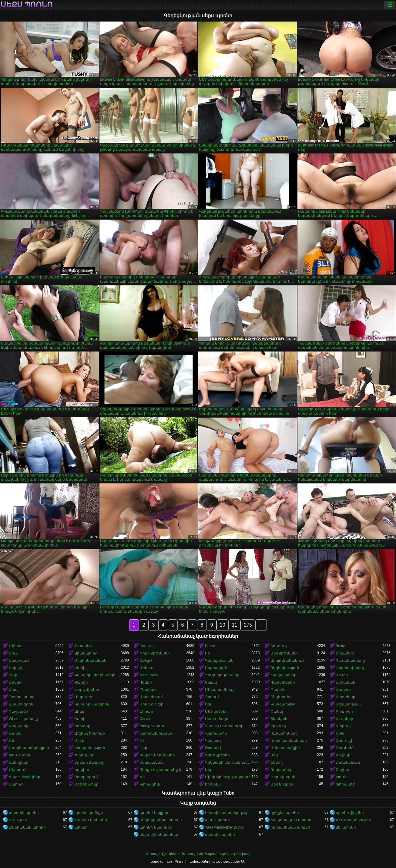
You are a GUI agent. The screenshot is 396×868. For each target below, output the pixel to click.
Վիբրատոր (216, 733)
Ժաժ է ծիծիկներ (25, 777)
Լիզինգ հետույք (90, 733)
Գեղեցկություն (285, 668)
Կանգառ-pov (283, 704)
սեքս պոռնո (27, 5)
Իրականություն (90, 748)
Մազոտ (343, 690)
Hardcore (147, 646)
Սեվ (274, 755)
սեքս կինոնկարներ (159, 835)
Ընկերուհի (281, 697)
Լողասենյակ (348, 762)
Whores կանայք (23, 719)
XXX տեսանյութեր (353, 820)
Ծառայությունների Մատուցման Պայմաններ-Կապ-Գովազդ (198, 854)
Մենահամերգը (220, 690)
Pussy (210, 646)
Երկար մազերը (89, 762)
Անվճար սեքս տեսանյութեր (163, 820)
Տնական (279, 719)
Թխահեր (83, 646)
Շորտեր (82, 726)
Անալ (14, 690)
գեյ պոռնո (346, 827)
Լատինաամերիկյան (29, 748)
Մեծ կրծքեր (216, 712)
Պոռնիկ (278, 690)
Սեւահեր (344, 719)
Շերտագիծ (216, 668)
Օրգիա (342, 770)
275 (248, 625)
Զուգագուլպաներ (222, 675)
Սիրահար (346, 697)
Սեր (209, 770)
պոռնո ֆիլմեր (350, 813)
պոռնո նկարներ (156, 827)
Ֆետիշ (277, 762)
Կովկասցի (19, 726)
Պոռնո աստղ (22, 697)
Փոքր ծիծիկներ (154, 653)
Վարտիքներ (283, 682)
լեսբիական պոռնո (27, 827)
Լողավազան (283, 777)
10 (223, 625)
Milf (142, 777)
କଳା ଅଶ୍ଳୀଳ (18, 820)
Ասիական (346, 682)
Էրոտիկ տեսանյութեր (227, 813)
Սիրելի (15, 668)
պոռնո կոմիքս (89, 813)
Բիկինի (343, 755)
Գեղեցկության (219, 661)
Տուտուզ (279, 646)
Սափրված (19, 661)
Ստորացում (86, 777)
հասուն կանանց (91, 820)
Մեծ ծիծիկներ (284, 653)
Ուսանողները (284, 733)
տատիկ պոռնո (24, 813)
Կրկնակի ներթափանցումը (228, 762)
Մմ (12, 741)
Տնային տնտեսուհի (224, 726)
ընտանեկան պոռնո (290, 827)
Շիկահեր (345, 653)
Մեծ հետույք (86, 784)
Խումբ (342, 777)
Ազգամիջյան (348, 704)
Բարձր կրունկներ (157, 755)
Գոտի (80, 719)
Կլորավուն (150, 784)
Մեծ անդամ (151, 697)
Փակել (277, 712)
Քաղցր (81, 682)
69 (141, 741)
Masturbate (149, 675)
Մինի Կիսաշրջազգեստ (228, 777)
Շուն (13, 653)
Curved (145, 719)
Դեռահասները (350, 661)
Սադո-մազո (217, 719)
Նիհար (146, 712)
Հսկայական (152, 762)
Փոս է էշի (345, 741)
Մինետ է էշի (151, 704)
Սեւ (208, 704)
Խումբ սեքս (20, 755)
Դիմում (343, 675)
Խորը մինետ (87, 690)
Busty (340, 646)
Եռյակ (211, 682)
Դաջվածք (18, 712)
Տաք (13, 675)
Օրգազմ (213, 748)
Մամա (15, 733)
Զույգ (79, 712)
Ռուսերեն (345, 748)
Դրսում (212, 697)
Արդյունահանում (287, 661)
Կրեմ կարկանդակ (289, 741)
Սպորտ (16, 784)
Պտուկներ (84, 755)
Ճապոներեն (21, 704)
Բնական (148, 690)
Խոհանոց (345, 784)
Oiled (340, 733)
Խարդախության (156, 733)
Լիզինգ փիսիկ (350, 668)
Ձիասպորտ (86, 653)
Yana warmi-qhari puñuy (225, 827)
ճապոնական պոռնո (291, 820)
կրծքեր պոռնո (285, 813)
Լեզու (145, 748)
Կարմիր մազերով (92, 704)
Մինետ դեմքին (285, 748)
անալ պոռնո (217, 820)
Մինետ (16, 646)
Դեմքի (146, 682)
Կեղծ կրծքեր (217, 755)
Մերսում (17, 770)
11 (235, 625)
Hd (207, 653)
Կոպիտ (82, 770)
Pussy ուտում (152, 726)
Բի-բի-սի (344, 712)
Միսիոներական (90, 661)
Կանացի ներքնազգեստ (98, 675)
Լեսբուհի (83, 697)
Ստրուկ (343, 726)
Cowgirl (146, 661)
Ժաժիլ (80, 668)
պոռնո (81, 827)
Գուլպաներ (282, 770)
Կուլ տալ (213, 741)
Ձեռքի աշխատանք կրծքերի (163, 770)
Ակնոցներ (19, 762)
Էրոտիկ (278, 726)
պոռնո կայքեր (154, 813)
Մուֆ (79, 741)
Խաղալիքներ (284, 675)
